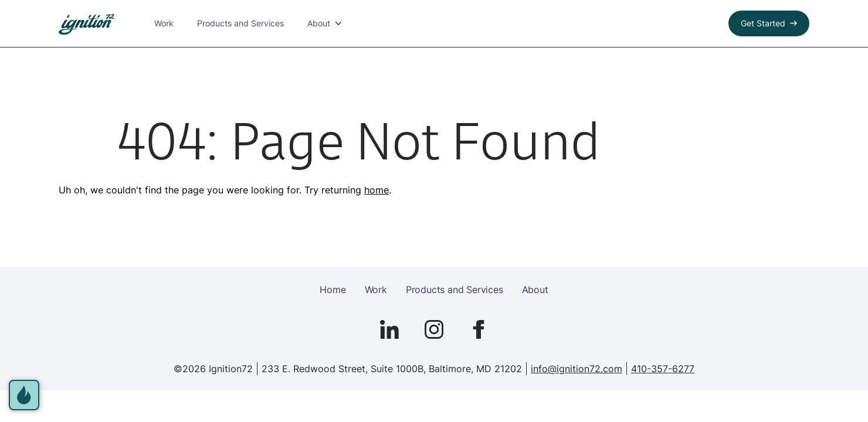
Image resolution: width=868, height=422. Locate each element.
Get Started (763, 23)
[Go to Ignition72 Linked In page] (389, 329)
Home (333, 290)
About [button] (319, 23)
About (535, 290)
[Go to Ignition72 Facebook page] (479, 329)
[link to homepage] (87, 24)
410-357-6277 (663, 369)
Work (164, 23)
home (377, 190)
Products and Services (240, 23)
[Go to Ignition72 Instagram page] (434, 329)
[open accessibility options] (24, 395)
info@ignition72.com (577, 369)
